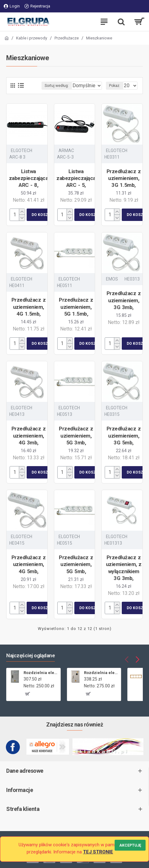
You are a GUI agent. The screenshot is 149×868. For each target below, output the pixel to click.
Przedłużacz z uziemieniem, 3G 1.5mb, (124, 185)
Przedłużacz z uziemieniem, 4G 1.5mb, (29, 313)
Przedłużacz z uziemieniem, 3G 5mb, (124, 442)
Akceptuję (130, 845)
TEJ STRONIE (98, 852)
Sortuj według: (33, 92)
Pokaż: (115, 92)
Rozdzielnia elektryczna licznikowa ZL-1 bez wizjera (41, 673)
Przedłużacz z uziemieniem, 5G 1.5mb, (76, 313)
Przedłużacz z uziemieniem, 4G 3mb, (29, 442)
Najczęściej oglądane (31, 655)
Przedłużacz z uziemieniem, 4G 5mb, (29, 571)
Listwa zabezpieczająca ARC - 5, (76, 185)
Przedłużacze (67, 38)
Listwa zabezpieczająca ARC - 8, (29, 185)
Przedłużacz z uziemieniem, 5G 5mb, (76, 571)
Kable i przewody (32, 38)
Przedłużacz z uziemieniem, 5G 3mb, (76, 442)
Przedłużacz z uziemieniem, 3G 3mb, (124, 307)
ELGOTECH (22, 157)
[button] (127, 659)
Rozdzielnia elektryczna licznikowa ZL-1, (101, 673)
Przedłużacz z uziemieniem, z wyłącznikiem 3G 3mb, (124, 574)
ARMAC (66, 157)
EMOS (112, 286)
